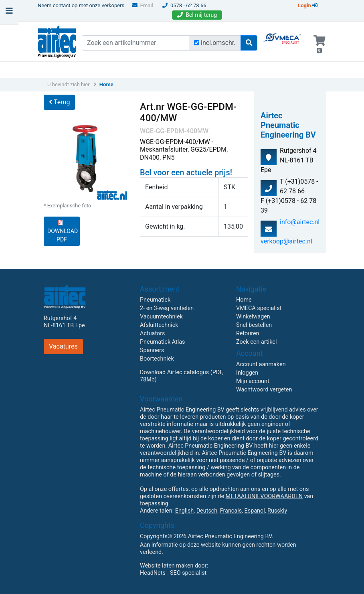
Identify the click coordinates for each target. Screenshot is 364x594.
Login (308, 5)
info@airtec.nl (300, 222)
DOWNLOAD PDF (63, 231)
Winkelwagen (253, 317)
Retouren (248, 333)
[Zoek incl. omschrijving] (197, 43)
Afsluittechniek (159, 325)
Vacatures (63, 346)
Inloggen (247, 373)
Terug (59, 102)
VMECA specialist (259, 308)
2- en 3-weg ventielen (167, 308)
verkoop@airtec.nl (286, 241)
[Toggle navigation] (9, 13)
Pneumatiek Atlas (162, 342)
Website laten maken (167, 566)
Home (106, 84)
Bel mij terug (197, 15)
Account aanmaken (261, 364)
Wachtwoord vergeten (264, 390)
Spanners (152, 350)
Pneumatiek (155, 300)
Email (143, 5)
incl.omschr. (218, 43)
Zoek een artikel (257, 342)
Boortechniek (157, 359)
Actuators (152, 333)
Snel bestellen (254, 325)
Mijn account (253, 381)
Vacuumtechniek (161, 317)
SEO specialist (188, 573)
